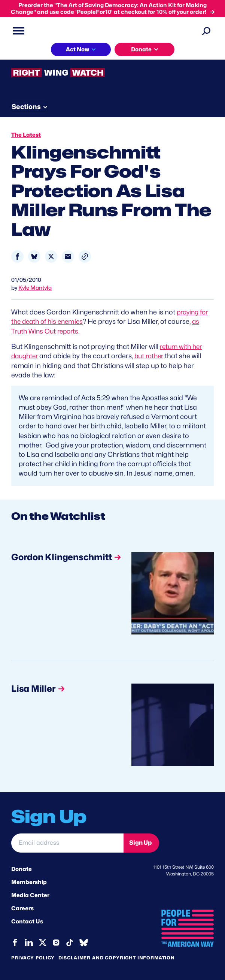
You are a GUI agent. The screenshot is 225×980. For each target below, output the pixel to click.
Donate (22, 869)
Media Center (30, 895)
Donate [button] (141, 49)
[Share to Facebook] (17, 257)
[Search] (206, 31)
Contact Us (27, 922)
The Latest (26, 135)
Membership (29, 882)
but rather (153, 356)
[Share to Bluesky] (34, 257)
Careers (22, 908)
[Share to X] (51, 257)
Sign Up (140, 843)
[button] (85, 257)
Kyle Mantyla (35, 288)
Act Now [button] (77, 49)
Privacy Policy (33, 957)
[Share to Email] (68, 257)
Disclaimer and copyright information (117, 957)
